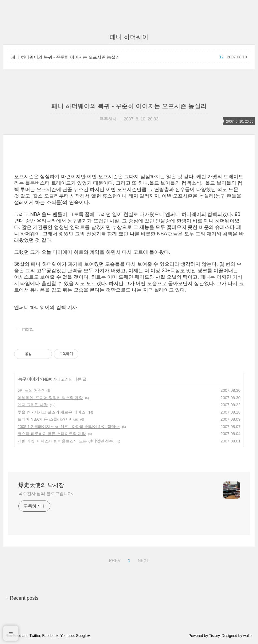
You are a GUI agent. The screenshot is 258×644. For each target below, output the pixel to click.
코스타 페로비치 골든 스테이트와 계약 (52, 434)
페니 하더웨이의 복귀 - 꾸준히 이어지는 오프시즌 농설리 (65, 57)
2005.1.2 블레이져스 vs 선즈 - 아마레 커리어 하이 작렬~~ (69, 427)
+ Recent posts (22, 598)
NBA (47, 379)
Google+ (83, 636)
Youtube (67, 636)
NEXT (143, 560)
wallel (248, 636)
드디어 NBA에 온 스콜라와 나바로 (48, 419)
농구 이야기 (29, 379)
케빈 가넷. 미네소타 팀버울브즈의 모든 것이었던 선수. (66, 441)
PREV (114, 560)
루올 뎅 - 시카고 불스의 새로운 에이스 (51, 412)
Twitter (35, 636)
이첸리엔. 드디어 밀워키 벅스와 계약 (50, 398)
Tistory (214, 636)
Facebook (50, 636)
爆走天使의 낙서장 (41, 485)
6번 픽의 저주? (31, 390)
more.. (28, 329)
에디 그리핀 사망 (33, 405)
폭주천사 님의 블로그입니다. (46, 493)
